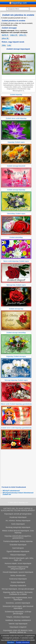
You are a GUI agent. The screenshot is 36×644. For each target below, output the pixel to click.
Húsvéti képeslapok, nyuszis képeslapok (18, 572)
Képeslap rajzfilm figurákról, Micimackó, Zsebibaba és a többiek (18, 593)
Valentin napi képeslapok (18, 624)
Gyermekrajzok (18, 548)
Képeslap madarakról (18, 586)
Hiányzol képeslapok (18, 555)
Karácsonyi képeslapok (18, 579)
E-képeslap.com (23, 503)
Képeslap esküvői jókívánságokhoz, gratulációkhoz (18, 537)
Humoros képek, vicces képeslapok (18, 563)
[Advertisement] (18, 468)
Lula (9, 45)
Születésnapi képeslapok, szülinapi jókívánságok (18, 613)
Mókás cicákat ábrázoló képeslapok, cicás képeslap (18, 532)
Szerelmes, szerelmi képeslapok (18, 603)
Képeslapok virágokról (18, 627)
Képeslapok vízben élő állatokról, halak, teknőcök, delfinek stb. (18, 631)
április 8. (5, 35)
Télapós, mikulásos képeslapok (18, 617)
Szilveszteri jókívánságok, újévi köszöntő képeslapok (18, 607)
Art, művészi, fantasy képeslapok (18, 521)
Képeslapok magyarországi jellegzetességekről (18, 568)
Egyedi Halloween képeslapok (18, 551)
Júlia (4, 45)
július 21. (23, 35)
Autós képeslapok (18, 524)
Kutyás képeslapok (18, 582)
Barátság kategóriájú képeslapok (18, 527)
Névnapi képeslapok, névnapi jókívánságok (18, 589)
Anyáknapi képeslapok (18, 517)
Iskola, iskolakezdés (18, 575)
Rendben (11, 642)
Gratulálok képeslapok (18, 545)
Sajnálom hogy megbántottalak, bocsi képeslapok (18, 599)
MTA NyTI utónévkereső (11, 491)
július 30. (5, 38)
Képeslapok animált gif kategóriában (18, 514)
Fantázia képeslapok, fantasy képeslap (18, 541)
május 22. (14, 35)
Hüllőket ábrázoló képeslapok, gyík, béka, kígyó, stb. (18, 559)
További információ (23, 642)
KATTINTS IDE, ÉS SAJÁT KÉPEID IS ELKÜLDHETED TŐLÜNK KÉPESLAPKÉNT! (18, 510)
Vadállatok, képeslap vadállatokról (18, 620)
